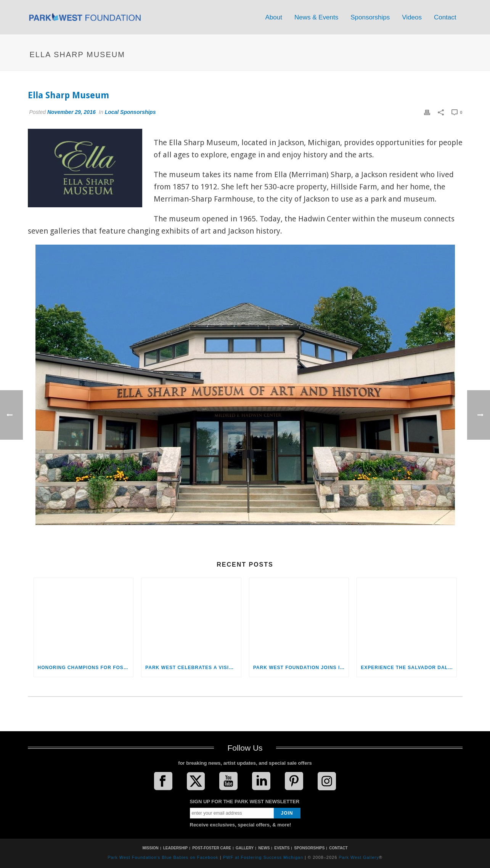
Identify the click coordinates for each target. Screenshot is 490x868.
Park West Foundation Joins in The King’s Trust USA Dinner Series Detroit (301, 668)
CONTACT (338, 848)
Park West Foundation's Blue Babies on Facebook (163, 857)
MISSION (151, 848)
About (274, 17)
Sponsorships (370, 17)
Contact (445, 17)
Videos (412, 17)
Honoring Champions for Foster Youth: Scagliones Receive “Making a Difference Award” (86, 668)
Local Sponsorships (130, 112)
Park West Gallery (359, 857)
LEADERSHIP (175, 848)
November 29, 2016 (71, 112)
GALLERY (245, 848)
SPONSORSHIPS (309, 848)
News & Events (316, 17)
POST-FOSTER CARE (212, 848)
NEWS (264, 848)
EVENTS (282, 848)
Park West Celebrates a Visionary (193, 668)
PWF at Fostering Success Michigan (263, 857)
